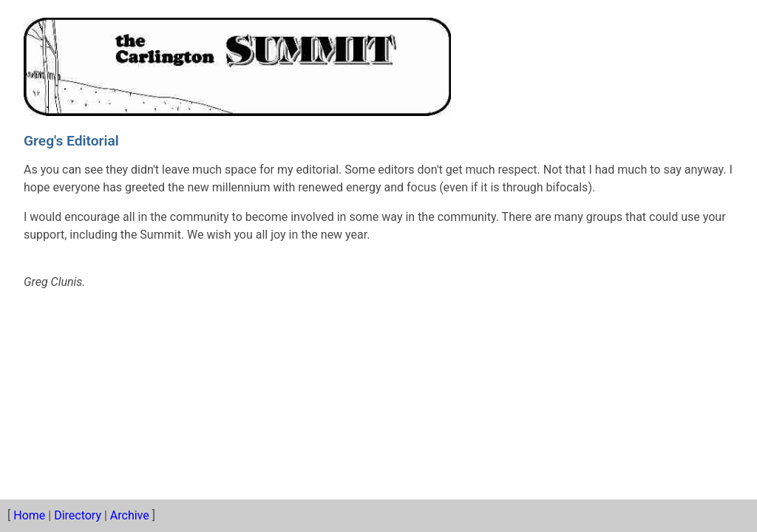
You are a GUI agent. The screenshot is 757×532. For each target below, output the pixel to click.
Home (29, 515)
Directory (78, 515)
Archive (130, 515)
